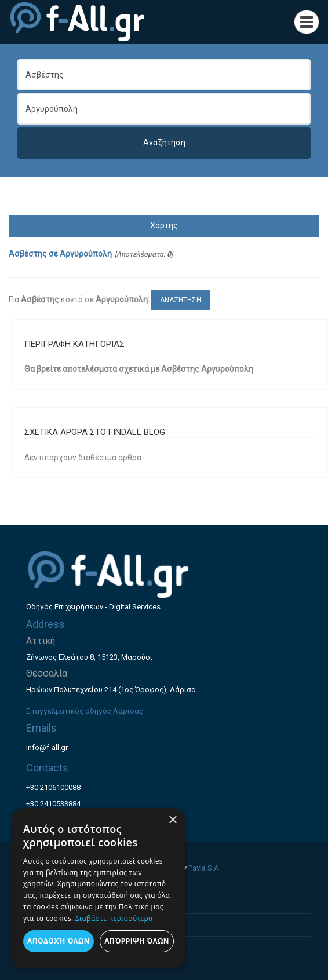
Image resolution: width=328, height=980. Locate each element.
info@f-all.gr (47, 747)
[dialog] (99, 888)
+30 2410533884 (53, 804)
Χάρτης (164, 225)
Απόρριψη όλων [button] (137, 941)
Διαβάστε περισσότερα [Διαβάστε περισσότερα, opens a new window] (114, 918)
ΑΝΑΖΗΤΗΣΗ (181, 300)
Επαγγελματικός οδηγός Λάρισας (85, 711)
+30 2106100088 (53, 787)
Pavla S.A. (205, 868)
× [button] (172, 820)
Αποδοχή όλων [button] (59, 941)
